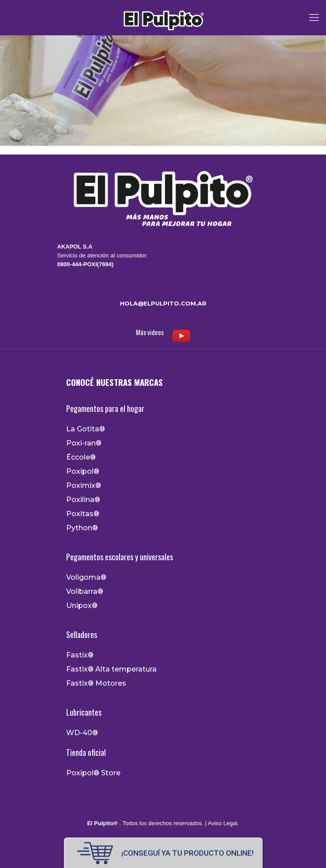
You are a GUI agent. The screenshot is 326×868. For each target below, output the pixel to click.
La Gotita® (86, 429)
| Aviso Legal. (221, 823)
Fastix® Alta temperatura (111, 669)
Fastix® (80, 655)
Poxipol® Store (93, 773)
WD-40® (82, 733)
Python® (82, 528)
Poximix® (84, 486)
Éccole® (81, 457)
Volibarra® (85, 592)
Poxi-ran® (84, 443)
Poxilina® (83, 500)
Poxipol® (83, 472)
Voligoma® (86, 577)
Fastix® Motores (96, 683)
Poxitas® (83, 514)
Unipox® (82, 606)
